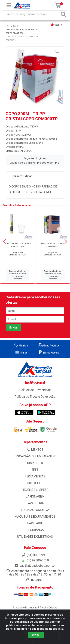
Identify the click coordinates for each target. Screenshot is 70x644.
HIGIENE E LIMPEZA (35, 490)
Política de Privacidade (35, 390)
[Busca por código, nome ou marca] (31, 14)
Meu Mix (21, 346)
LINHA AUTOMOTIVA (35, 510)
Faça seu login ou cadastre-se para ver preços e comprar (35, 160)
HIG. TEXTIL (35, 483)
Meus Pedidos (49, 346)
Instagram (35, 580)
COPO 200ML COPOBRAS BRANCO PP (18, 245)
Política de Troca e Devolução (35, 397)
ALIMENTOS (35, 450)
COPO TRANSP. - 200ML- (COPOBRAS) (53, 245)
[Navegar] (4, 242)
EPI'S (35, 470)
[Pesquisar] (63, 14)
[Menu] (9, 5)
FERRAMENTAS (35, 476)
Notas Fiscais (49, 353)
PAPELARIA (35, 523)
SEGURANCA (35, 530)
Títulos (21, 353)
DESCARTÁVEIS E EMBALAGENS (35, 456)
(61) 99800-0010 (35, 560)
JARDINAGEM (35, 496)
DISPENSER (35, 463)
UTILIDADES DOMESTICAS (35, 537)
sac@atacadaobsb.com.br (35, 566)
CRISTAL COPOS (23, 151)
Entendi (36, 635)
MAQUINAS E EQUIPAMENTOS (35, 517)
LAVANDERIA (35, 503)
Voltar (57, 25)
